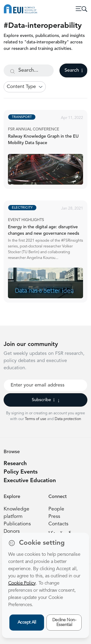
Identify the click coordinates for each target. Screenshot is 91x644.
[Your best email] (45, 385)
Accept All (27, 622)
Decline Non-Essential (64, 623)
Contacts (58, 524)
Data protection (68, 419)
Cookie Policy (22, 583)
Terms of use (36, 419)
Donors (12, 531)
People (56, 509)
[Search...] (29, 70)
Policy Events (21, 472)
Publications (17, 524)
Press (54, 517)
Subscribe (46, 400)
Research (15, 464)
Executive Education (30, 481)
